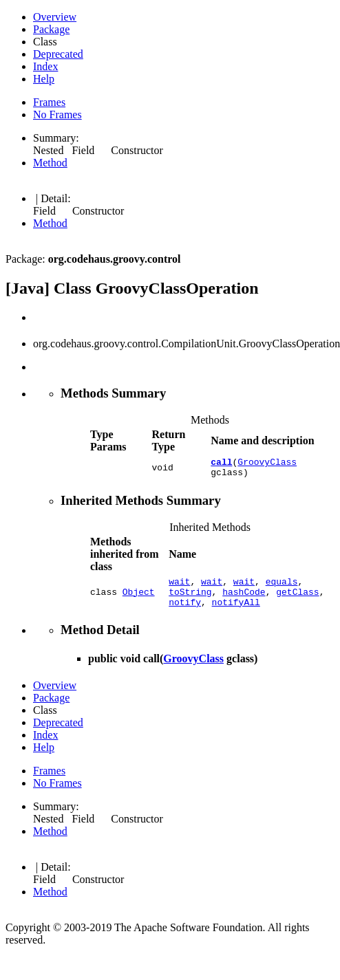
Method (50, 163)
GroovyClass (267, 464)
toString (190, 600)
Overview (55, 17)
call (221, 464)
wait (179, 587)
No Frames (57, 115)
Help (44, 79)
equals (282, 587)
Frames (49, 102)
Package (51, 29)
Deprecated (58, 54)
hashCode (244, 600)
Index (45, 66)
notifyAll (236, 612)
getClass (297, 600)
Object (139, 600)
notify (185, 612)
